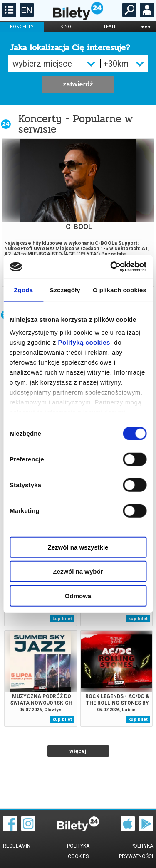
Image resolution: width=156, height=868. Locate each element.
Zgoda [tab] (23, 290)
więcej (78, 751)
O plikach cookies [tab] (120, 290)
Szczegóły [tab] (65, 290)
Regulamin (17, 846)
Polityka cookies (78, 851)
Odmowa (78, 596)
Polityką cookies (84, 342)
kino (66, 27)
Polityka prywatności (136, 851)
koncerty (22, 27)
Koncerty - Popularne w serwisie (76, 124)
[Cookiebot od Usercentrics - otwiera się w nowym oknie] (111, 267)
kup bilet (62, 619)
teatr (110, 27)
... (146, 26)
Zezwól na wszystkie (78, 547)
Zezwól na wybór (78, 571)
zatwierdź (78, 84)
